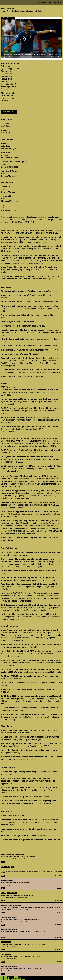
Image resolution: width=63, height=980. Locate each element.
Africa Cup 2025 (6, 867)
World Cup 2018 (9, 112)
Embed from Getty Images (8, 18)
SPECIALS (18, 905)
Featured (7, 881)
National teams (9, 855)
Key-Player (11, 905)
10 (20, 978)
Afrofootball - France (50, 2)
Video (13, 867)
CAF (2, 881)
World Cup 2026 (19, 855)
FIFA (2, 855)
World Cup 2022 (12, 917)
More (3, 862)
